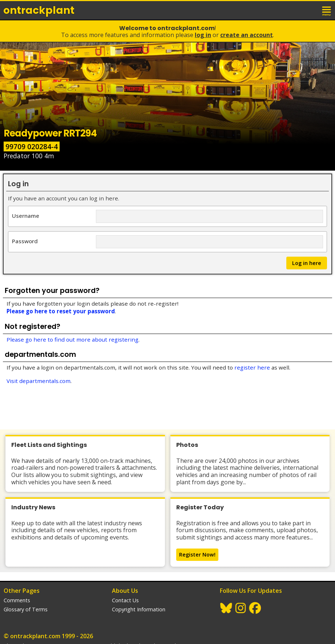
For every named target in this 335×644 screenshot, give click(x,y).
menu (327, 10)
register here (252, 367)
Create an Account (247, 35)
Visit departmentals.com (39, 381)
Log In (203, 35)
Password (25, 241)
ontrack (39, 10)
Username (26, 215)
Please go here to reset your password (61, 311)
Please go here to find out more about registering (72, 339)
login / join (311, 10)
